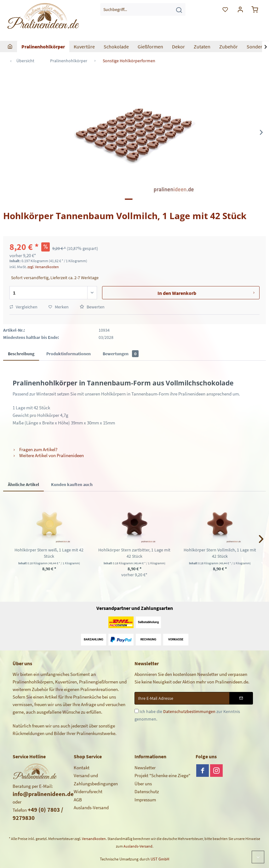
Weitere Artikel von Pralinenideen (48, 455)
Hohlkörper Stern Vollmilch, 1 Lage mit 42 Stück (220, 553)
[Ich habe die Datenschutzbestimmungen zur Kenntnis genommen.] (137, 711)
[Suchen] (179, 9)
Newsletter (145, 768)
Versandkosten (94, 839)
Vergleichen (23, 307)
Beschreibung (21, 354)
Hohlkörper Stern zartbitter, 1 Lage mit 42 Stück (134, 553)
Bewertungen (121, 354)
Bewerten (92, 307)
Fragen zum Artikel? (35, 449)
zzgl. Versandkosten (43, 267)
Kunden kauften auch (72, 484)
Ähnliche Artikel (23, 484)
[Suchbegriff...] (143, 9)
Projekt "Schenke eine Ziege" (162, 775)
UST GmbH (160, 859)
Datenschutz (147, 791)
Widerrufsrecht (88, 791)
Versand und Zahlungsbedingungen (96, 780)
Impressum (145, 800)
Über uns (143, 784)
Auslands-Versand (91, 807)
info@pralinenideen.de (43, 794)
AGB (78, 800)
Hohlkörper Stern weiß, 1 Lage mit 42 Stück (49, 553)
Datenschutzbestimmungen (189, 711)
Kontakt (82, 768)
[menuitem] (143, 9)
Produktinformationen (69, 354)
